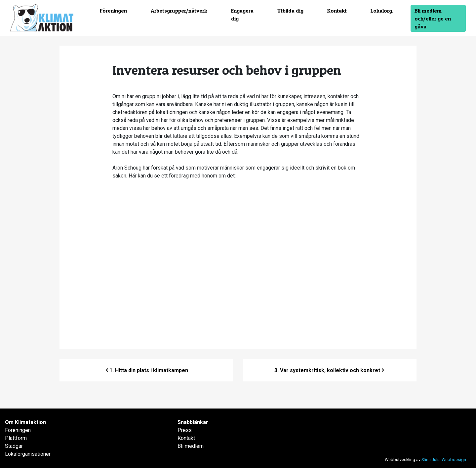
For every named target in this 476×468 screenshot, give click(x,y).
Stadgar (14, 446)
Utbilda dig (290, 11)
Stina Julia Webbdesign (444, 460)
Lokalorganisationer (28, 454)
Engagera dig (242, 15)
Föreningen (113, 11)
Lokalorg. (382, 11)
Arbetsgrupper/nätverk (179, 11)
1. (149, 370)
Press (185, 430)
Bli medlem (191, 446)
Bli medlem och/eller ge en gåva (433, 19)
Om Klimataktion (25, 422)
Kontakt (337, 11)
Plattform (16, 438)
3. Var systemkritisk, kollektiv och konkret (327, 370)
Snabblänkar (193, 422)
